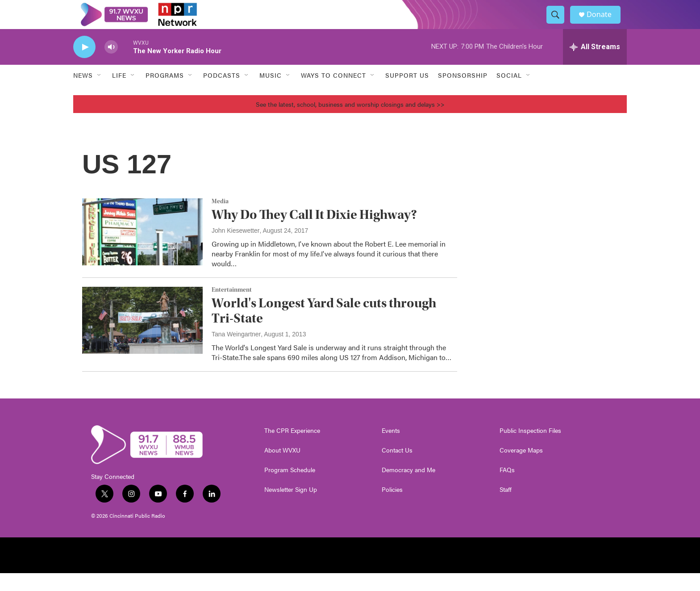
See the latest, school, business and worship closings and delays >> (350, 122)
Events (391, 448)
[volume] (111, 65)
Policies (392, 507)
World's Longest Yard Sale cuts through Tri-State (324, 328)
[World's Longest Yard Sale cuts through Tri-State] (142, 338)
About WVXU (282, 468)
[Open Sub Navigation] (100, 93)
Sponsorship (463, 93)
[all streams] (595, 65)
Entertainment (232, 308)
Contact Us (397, 468)
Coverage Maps (521, 468)
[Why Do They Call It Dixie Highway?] (142, 250)
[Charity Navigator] (571, 573)
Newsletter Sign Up (291, 507)
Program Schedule (290, 488)
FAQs (507, 488)
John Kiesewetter (235, 248)
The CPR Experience (292, 448)
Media (220, 219)
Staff (506, 507)
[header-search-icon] (559, 24)
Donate (604, 23)
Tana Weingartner (236, 352)
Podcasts (222, 93)
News (83, 93)
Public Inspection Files (530, 448)
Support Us (407, 93)
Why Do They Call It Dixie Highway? (314, 233)
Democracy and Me (408, 488)
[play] (84, 65)
